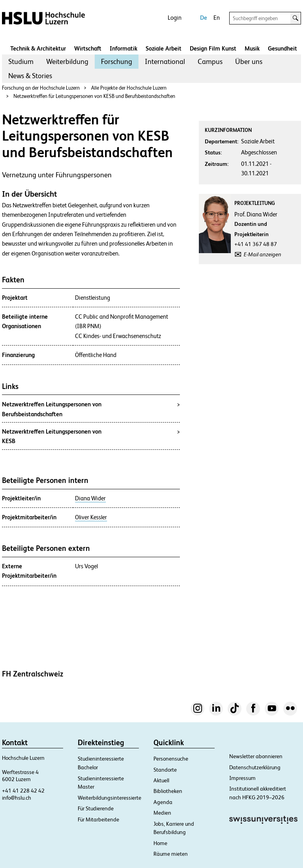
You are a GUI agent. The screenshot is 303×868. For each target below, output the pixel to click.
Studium (21, 61)
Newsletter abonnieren (256, 756)
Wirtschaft (88, 48)
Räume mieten (171, 854)
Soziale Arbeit (164, 48)
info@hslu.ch (17, 798)
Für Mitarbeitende (98, 819)
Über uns (249, 61)
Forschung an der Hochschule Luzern (41, 88)
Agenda (163, 802)
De (204, 18)
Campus (210, 61)
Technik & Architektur (38, 48)
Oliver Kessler (91, 517)
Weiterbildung (67, 61)
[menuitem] (21, 62)
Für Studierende (96, 808)
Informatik (123, 48)
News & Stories (30, 76)
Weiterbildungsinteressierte (109, 798)
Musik (252, 48)
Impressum (242, 778)
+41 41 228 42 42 (23, 791)
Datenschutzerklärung (255, 767)
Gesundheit (282, 48)
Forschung (117, 61)
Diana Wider (90, 498)
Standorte (165, 770)
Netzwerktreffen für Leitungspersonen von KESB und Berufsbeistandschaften (94, 96)
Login (175, 18)
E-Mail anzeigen (263, 254)
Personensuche (171, 759)
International (165, 61)
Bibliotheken (168, 791)
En (217, 18)
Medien (162, 813)
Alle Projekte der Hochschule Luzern (129, 88)
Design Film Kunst (213, 48)
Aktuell (161, 780)
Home (160, 843)
